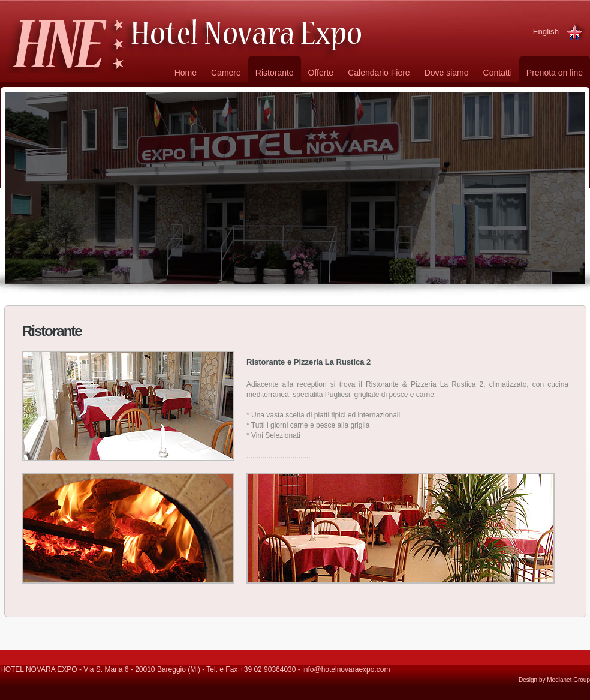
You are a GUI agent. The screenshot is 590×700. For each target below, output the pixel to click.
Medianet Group (568, 680)
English (546, 31)
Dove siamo (447, 73)
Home (186, 73)
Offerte (321, 73)
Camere (226, 73)
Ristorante (275, 73)
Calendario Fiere (379, 73)
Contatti (498, 73)
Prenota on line (555, 73)
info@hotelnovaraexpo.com (346, 669)
